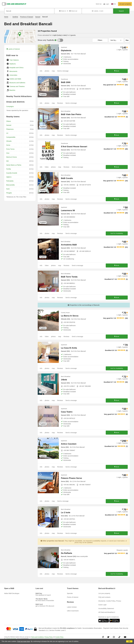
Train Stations (14, 60)
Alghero (9, 177)
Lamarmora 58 (68, 210)
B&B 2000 (66, 82)
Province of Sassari (27, 17)
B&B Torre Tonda (69, 277)
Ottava (8, 121)
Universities (13, 75)
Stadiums (13, 64)
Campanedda (11, 137)
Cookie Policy (59, 637)
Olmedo (9, 141)
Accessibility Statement (106, 608)
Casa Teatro (67, 412)
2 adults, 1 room (97, 11)
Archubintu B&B (69, 245)
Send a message (63, 71)
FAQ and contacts (104, 597)
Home (6, 17)
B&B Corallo (67, 178)
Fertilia (9, 169)
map (53, 71)
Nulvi (8, 189)
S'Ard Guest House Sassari (74, 147)
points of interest (13, 49)
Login (106, 4)
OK (129, 641)
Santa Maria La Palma (14, 165)
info (41, 71)
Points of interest (73, 597)
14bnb (64, 380)
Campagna (10, 106)
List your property (125, 4)
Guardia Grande (12, 173)
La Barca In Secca (70, 316)
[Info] (55, 40)
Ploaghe (9, 193)
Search (121, 11)
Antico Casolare (69, 444)
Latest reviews (72, 607)
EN (114, 4)
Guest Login (102, 605)
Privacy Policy (49, 637)
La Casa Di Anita (69, 348)
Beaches (12, 90)
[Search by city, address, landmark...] (29, 11)
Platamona (10, 129)
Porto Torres (10, 149)
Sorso (8, 145)
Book (117, 71)
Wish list (99, 4)
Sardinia (15, 17)
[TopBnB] (60, 40)
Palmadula (10, 181)
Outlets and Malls (15, 79)
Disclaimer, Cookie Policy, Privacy (110, 601)
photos (47, 71)
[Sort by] (116, 40)
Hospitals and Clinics (16, 68)
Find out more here (24, 641)
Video (47, 167)
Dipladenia (66, 50)
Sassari (38, 17)
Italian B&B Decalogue (12, 593)
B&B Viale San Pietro (71, 114)
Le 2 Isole (66, 512)
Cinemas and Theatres (17, 86)
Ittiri (8, 161)
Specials (70, 593)
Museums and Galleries (17, 83)
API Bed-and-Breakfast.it (107, 612)
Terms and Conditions (37, 637)
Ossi (8, 153)
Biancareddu (11, 185)
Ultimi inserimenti (73, 611)
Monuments (13, 71)
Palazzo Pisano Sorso (71, 478)
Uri (7, 133)
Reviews (60, 103)
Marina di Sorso (12, 157)
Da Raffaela (66, 553)
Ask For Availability (117, 233)
